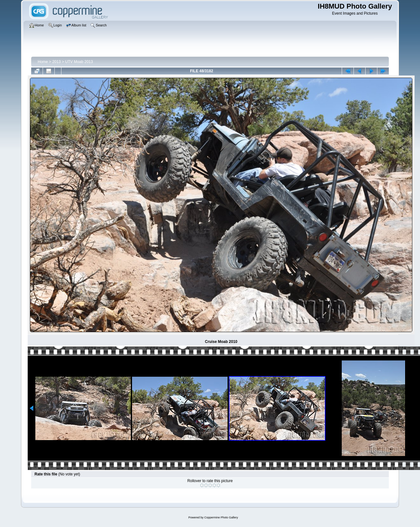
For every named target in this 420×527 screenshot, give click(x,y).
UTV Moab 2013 (79, 62)
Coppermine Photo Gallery (221, 517)
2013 (56, 62)
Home (43, 62)
